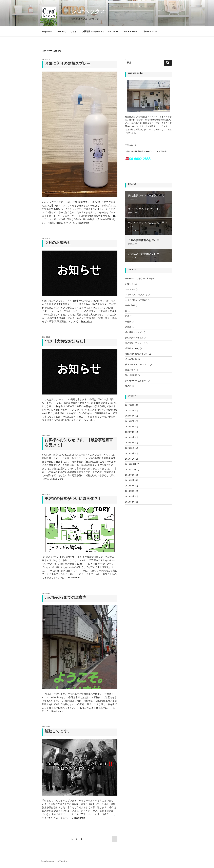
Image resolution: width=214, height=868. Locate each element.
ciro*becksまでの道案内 (66, 597)
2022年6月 (130, 410)
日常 (127, 316)
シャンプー (130, 289)
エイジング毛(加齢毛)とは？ (144, 209)
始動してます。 (58, 731)
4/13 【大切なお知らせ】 (66, 341)
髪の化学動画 (131, 375)
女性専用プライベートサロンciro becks (100, 31)
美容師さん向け (132, 348)
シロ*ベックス (83, 11)
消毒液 (128, 327)
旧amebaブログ (150, 31)
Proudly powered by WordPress (55, 861)
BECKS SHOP (131, 31)
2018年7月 (130, 486)
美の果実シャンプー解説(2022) (146, 196)
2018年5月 (130, 496)
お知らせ (129, 284)
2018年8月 (130, 480)
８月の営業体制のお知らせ (144, 240)
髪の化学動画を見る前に (136, 381)
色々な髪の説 (131, 359)
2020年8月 (130, 416)
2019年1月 (130, 459)
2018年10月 (131, 469)
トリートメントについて (136, 295)
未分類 (128, 322)
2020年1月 (130, 448)
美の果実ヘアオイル (134, 338)
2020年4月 (130, 432)
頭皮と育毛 (130, 370)
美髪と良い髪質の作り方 (136, 354)
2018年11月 (131, 464)
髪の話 (128, 386)
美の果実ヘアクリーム (135, 343)
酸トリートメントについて (137, 364)
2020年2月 (130, 443)
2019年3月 (130, 453)
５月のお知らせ (58, 242)
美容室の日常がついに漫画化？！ (73, 499)
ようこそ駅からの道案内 (136, 300)
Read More (84, 223)
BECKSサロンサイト (67, 31)
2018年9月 (130, 475)
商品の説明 (130, 305)
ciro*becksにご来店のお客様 (138, 279)
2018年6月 (130, 491)
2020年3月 (130, 437)
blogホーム (47, 31)
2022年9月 (130, 405)
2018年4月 (130, 502)
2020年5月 (130, 427)
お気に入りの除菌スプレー (68, 63)
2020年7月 (130, 421)
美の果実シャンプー (134, 332)
